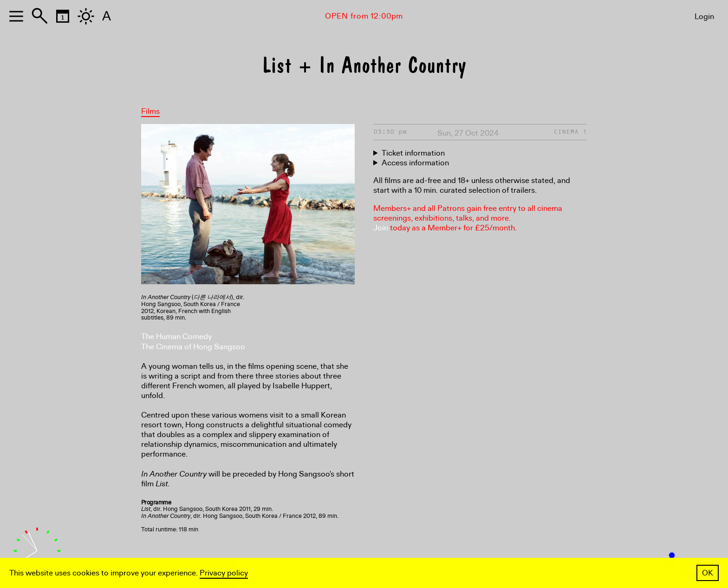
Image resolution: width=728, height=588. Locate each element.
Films (150, 111)
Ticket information (413, 153)
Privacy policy (224, 573)
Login (704, 16)
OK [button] (708, 573)
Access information (415, 163)
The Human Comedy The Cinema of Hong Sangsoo (193, 341)
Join (381, 228)
